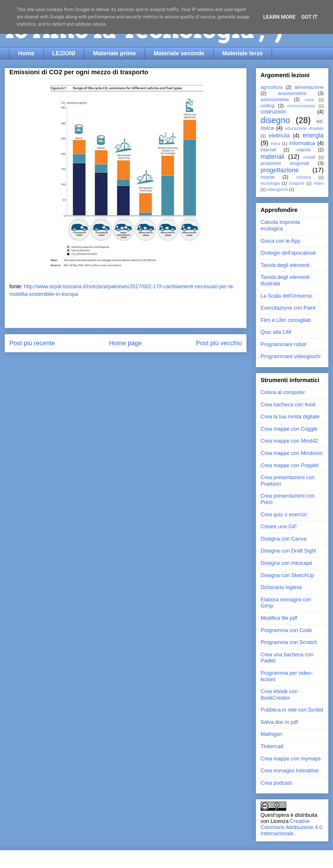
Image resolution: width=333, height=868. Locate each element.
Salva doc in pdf (279, 722)
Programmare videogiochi (290, 356)
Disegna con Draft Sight (288, 551)
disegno (275, 120)
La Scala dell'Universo (287, 296)
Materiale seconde (179, 53)
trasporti (297, 183)
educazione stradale (304, 128)
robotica (303, 177)
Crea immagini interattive (290, 771)
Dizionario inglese (281, 587)
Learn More (279, 17)
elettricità (279, 136)
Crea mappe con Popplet (290, 465)
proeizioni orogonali (285, 163)
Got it (309, 17)
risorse (268, 177)
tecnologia (270, 183)
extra (275, 144)
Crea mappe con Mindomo (292, 453)
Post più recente (32, 343)
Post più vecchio (219, 343)
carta (309, 100)
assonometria (292, 93)
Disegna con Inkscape (286, 563)
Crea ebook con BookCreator (279, 695)
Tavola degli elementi (285, 265)
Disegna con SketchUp (287, 575)
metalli (309, 157)
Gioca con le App (280, 241)
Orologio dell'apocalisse (288, 253)
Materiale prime (114, 53)
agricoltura (272, 87)
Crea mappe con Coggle (289, 429)
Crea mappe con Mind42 (289, 441)
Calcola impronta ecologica (280, 225)
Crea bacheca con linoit (288, 405)
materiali (273, 157)
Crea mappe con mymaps (291, 759)
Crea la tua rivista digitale (290, 417)
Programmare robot (283, 344)
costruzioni (273, 112)
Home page (126, 343)
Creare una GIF (279, 527)
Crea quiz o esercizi (284, 515)
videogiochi (277, 189)
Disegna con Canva (283, 539)
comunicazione (301, 106)
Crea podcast (276, 783)
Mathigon (271, 734)
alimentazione (309, 87)
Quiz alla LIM (276, 332)
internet (268, 150)
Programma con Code (286, 630)
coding (268, 106)
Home (26, 53)
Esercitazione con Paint (288, 308)
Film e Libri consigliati (286, 320)
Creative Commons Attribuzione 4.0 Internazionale (291, 827)
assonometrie (275, 99)
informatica (302, 143)
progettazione (280, 170)
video (319, 183)
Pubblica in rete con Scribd (292, 710)
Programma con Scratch (289, 642)
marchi (304, 150)
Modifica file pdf (279, 618)
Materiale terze (243, 53)
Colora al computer (283, 392)
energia (313, 135)
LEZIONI (64, 53)
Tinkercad (272, 746)
